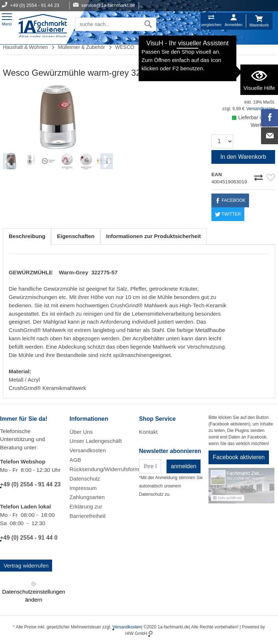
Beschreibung (27, 236)
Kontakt (148, 432)
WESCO (125, 47)
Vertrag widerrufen (26, 566)
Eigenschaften (76, 236)
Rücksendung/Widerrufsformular (109, 469)
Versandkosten (88, 450)
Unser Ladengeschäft (96, 441)
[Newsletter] (150, 466)
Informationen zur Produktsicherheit (153, 236)
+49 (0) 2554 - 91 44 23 (30, 484)
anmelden (184, 466)
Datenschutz (85, 479)
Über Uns (81, 432)
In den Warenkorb (243, 157)
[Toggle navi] (7, 19)
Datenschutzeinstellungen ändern (34, 591)
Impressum (83, 488)
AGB (75, 460)
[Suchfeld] (108, 24)
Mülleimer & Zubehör (81, 47)
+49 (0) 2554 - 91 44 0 (29, 538)
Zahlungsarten (87, 497)
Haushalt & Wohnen (25, 47)
